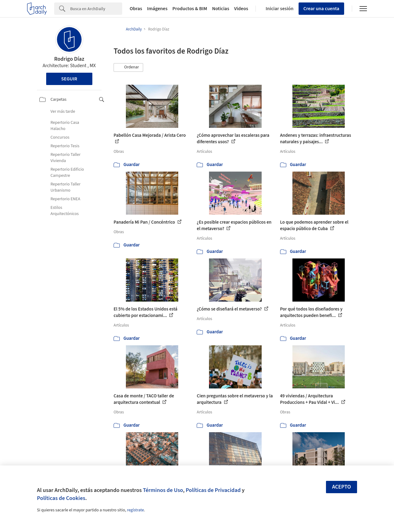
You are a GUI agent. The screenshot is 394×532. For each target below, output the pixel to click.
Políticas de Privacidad (213, 490)
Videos (241, 9)
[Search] (96, 9)
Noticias (221, 9)
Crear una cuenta (322, 9)
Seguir (69, 79)
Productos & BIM (190, 9)
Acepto (342, 487)
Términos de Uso (163, 490)
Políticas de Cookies (61, 498)
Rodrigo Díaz (69, 59)
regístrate (135, 510)
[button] (128, 67)
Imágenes (157, 9)
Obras (136, 9)
